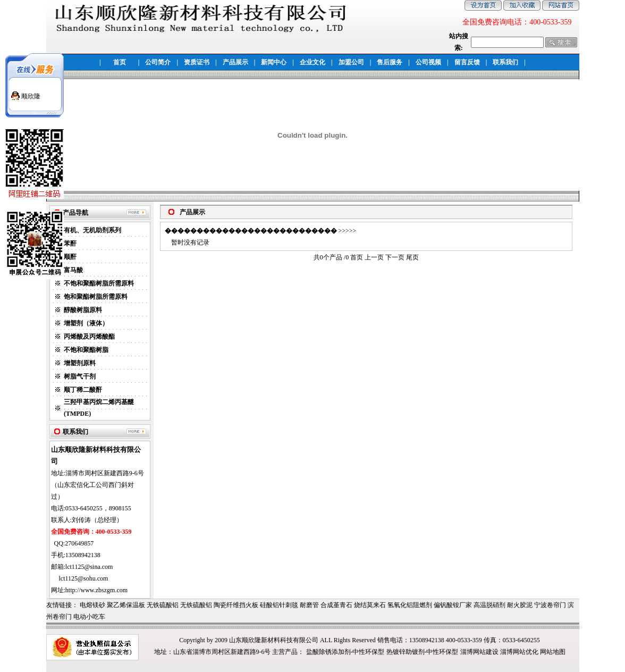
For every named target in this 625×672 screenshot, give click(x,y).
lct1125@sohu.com (84, 578)
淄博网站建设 (479, 652)
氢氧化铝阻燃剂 (410, 605)
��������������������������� (251, 231)
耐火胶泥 (520, 605)
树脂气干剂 (80, 376)
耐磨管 (309, 605)
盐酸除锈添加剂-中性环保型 (345, 652)
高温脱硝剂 (489, 605)
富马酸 (73, 270)
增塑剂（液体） (86, 323)
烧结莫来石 (370, 605)
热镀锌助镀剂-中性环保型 (423, 652)
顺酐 (70, 257)
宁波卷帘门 (550, 605)
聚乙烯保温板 (126, 605)
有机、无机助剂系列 (92, 230)
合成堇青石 (336, 605)
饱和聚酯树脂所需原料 (96, 297)
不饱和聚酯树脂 (86, 350)
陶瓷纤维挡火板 (236, 605)
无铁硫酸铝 (163, 605)
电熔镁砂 (92, 605)
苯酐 (70, 243)
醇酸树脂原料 (83, 310)
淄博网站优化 (519, 652)
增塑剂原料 (80, 363)
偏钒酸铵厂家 (453, 605)
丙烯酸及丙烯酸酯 (89, 337)
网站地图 (553, 652)
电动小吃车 (89, 617)
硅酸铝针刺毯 (279, 605)
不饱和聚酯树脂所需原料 (99, 283)
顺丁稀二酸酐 (83, 390)
